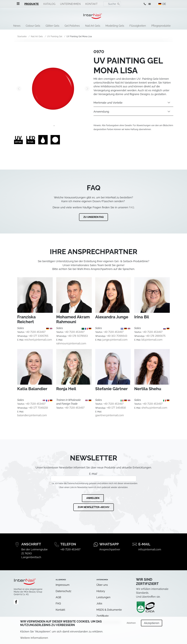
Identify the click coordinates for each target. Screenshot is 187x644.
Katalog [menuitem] (49, 4)
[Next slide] (87, 89)
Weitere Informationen (34, 639)
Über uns (102, 585)
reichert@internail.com (38, 340)
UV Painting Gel (55, 36)
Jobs (99, 603)
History (101, 591)
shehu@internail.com (154, 408)
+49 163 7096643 (117, 336)
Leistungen (103, 597)
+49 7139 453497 (35, 332)
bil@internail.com (152, 340)
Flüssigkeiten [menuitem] (138, 26)
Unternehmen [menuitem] (70, 4)
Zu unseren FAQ (93, 217)
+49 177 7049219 (38, 408)
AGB (58, 597)
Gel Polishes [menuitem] (72, 26)
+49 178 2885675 (156, 336)
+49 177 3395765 (38, 336)
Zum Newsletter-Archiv (94, 507)
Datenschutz (63, 591)
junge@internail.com (115, 340)
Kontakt (60, 610)
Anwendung (101, 111)
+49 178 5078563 (78, 336)
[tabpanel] (53, 89)
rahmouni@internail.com (71, 343)
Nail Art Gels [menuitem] (93, 26)
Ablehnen (131, 624)
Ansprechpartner (110, 549)
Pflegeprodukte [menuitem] (161, 26)
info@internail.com (150, 549)
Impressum (63, 585)
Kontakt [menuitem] (91, 4)
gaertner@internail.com (110, 415)
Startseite (22, 36)
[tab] (52, 126)
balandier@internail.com (32, 415)
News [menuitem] (17, 26)
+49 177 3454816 (116, 408)
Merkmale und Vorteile (108, 103)
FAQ (131, 207)
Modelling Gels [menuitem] (115, 26)
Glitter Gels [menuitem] (52, 26)
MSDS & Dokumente (109, 610)
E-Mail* (93, 477)
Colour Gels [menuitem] (33, 26)
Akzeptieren (152, 624)
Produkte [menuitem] (32, 4)
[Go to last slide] (19, 89)
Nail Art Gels (37, 36)
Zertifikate (103, 616)
